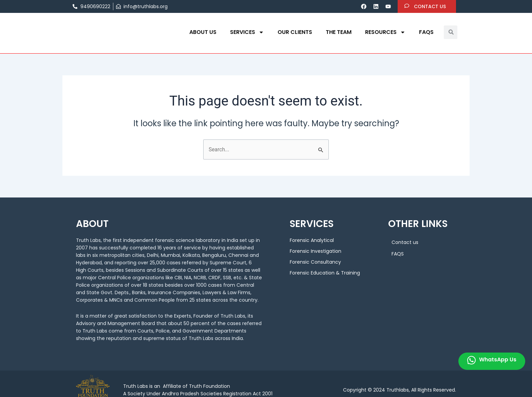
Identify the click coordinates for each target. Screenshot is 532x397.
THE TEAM (339, 32)
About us (203, 32)
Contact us (405, 243)
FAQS (426, 32)
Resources (385, 32)
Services (247, 32)
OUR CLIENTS (295, 32)
